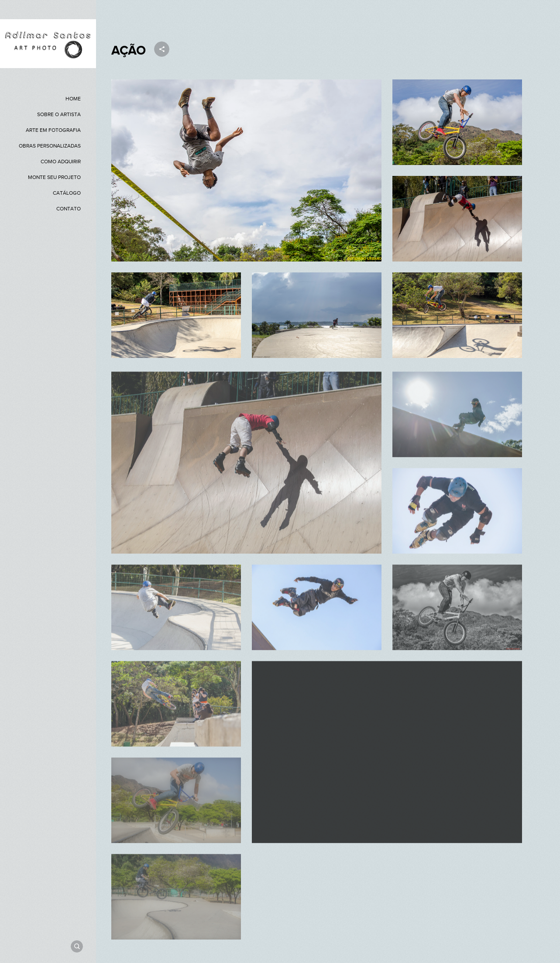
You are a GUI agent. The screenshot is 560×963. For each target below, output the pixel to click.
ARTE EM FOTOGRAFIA (53, 130)
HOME (73, 99)
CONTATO (69, 209)
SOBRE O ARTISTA (59, 114)
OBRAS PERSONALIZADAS (50, 146)
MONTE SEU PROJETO (54, 177)
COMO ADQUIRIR (61, 162)
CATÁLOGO (67, 193)
